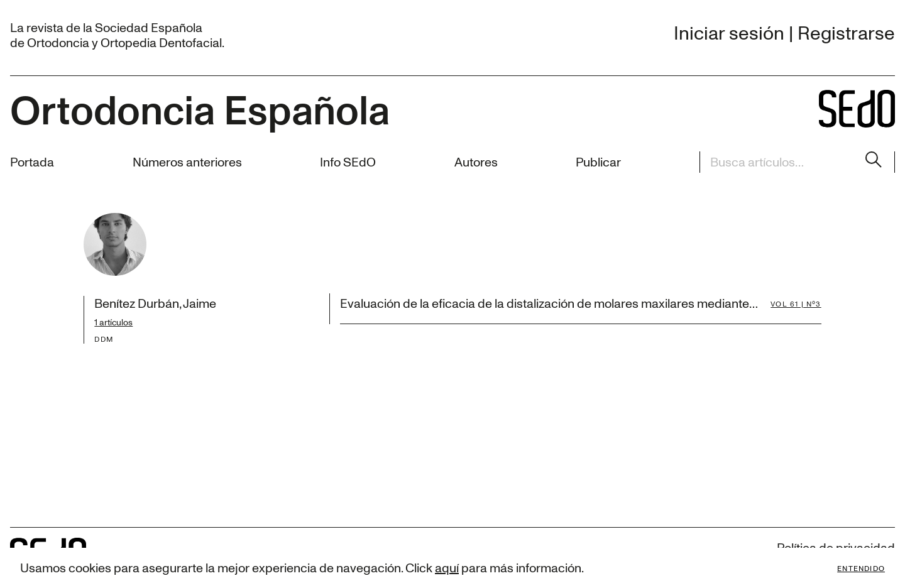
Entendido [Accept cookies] (861, 568)
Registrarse (846, 32)
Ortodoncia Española (200, 109)
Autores (476, 162)
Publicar (598, 162)
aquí (447, 568)
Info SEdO (348, 162)
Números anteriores (187, 162)
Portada (32, 162)
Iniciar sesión (729, 32)
